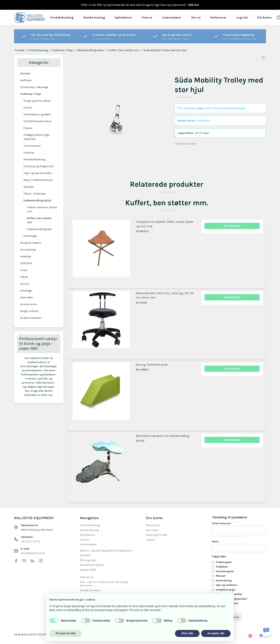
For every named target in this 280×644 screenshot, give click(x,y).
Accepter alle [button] (216, 633)
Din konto (264, 17)
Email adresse (222, 523)
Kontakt (85, 555)
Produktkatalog (62, 17)
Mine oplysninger (157, 535)
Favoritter (152, 530)
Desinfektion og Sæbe (37, 114)
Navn (215, 541)
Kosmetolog (28, 250)
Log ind (150, 540)
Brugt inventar (29, 311)
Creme (28, 108)
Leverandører (172, 17)
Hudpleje (26, 256)
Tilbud (24, 277)
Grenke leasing (94, 17)
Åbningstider (88, 560)
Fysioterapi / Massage (34, 87)
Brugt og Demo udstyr (37, 101)
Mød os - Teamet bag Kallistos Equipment (106, 551)
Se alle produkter (31, 318)
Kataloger (26, 291)
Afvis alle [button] (187, 633)
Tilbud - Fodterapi (34, 194)
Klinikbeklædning (34, 159)
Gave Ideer (27, 297)
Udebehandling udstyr (37, 200)
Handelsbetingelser (92, 565)
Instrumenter (32, 146)
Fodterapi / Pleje (30, 94)
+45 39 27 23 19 (30, 541)
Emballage (30, 236)
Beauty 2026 (88, 570)
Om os (196, 17)
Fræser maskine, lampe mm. (42, 209)
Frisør (24, 270)
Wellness (26, 80)
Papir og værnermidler (38, 173)
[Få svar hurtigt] (266, 630)
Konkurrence (28, 304)
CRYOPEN (26, 263)
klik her (194, 5)
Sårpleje (29, 187)
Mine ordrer (153, 525)
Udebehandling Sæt (39, 229)
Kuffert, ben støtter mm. (39, 220)
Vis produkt (232, 226)
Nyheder (25, 73)
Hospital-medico (31, 243)
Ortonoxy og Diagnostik (38, 166)
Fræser (28, 128)
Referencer (218, 17)
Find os (147, 17)
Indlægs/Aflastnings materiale (37, 137)
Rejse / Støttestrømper (38, 180)
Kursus (25, 284)
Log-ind (242, 17)
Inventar (29, 153)
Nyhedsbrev (123, 17)
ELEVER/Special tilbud (37, 121)
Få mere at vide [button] (66, 633)
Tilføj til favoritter (185, 144)
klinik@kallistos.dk (33, 553)
